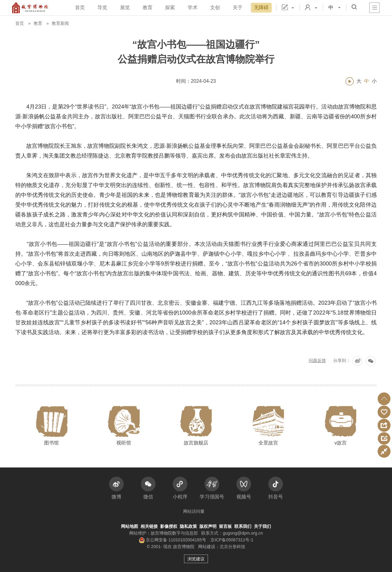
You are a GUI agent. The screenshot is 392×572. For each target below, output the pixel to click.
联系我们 (243, 526)
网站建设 (207, 547)
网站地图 (130, 526)
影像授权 (169, 526)
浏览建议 (196, 559)
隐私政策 (188, 526)
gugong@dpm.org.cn (243, 533)
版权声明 (208, 526)
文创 (215, 8)
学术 (193, 8)
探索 (170, 8)
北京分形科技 (232, 547)
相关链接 (149, 526)
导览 (102, 8)
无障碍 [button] (261, 8)
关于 (238, 8)
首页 (80, 8)
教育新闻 (60, 23)
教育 (148, 8)
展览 (125, 8)
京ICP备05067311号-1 (232, 540)
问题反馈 (317, 360)
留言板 (225, 526)
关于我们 (262, 526)
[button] (384, 399)
